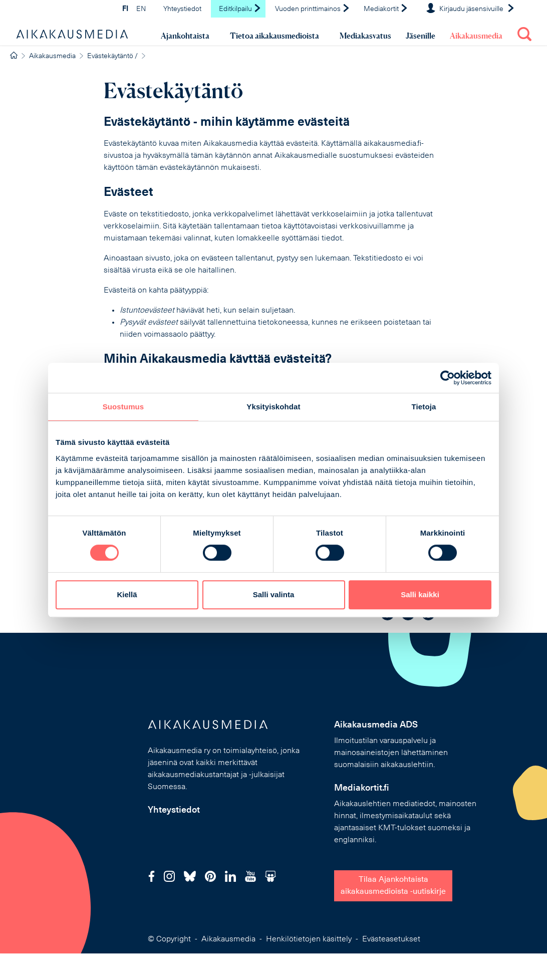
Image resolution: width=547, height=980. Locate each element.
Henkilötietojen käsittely (309, 939)
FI (125, 9)
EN (141, 9)
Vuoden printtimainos (313, 9)
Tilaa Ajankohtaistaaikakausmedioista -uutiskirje (393, 886)
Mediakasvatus (365, 36)
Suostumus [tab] (123, 407)
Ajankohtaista (185, 36)
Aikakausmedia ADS (376, 725)
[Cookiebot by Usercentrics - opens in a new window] (448, 378)
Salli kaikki (420, 594)
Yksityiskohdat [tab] (273, 407)
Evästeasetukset (391, 939)
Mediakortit (386, 9)
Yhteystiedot (182, 9)
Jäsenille (421, 36)
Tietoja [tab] (424, 407)
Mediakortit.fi (362, 788)
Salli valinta (274, 594)
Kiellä (127, 594)
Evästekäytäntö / (112, 56)
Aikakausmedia (476, 36)
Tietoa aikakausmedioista (275, 36)
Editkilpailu (240, 9)
